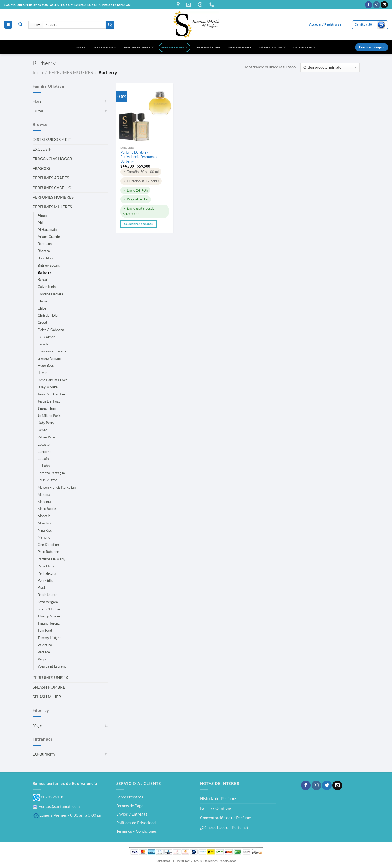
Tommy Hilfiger (49, 638)
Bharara (44, 251)
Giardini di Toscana (52, 351)
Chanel (43, 301)
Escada (43, 344)
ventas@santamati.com (56, 806)
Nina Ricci (45, 530)
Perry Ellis (45, 580)
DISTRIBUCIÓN (304, 47)
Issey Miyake (48, 387)
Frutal (38, 111)
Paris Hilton (47, 566)
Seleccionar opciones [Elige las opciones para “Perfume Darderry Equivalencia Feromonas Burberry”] (138, 224)
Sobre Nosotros (130, 797)
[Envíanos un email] (384, 5)
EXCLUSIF (42, 149)
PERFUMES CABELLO (52, 188)
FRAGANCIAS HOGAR (52, 159)
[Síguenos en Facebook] (369, 5)
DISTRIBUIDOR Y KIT (52, 139)
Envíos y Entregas (132, 814)
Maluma (44, 494)
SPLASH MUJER (47, 697)
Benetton (45, 244)
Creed (42, 322)
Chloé (42, 308)
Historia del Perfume (218, 798)
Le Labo (44, 466)
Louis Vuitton (48, 480)
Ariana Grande (49, 237)
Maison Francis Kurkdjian (57, 487)
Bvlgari (43, 279)
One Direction (48, 545)
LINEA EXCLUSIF (104, 47)
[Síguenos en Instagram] (377, 5)
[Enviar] (110, 25)
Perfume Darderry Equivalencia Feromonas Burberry (139, 157)
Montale (44, 516)
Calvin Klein (47, 287)
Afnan (42, 215)
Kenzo (42, 430)
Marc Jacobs (47, 509)
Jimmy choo (47, 409)
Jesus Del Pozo (49, 401)
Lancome (45, 452)
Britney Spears (49, 265)
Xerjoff (43, 659)
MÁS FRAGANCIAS (273, 47)
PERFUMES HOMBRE (139, 47)
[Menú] (8, 24)
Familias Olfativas (216, 808)
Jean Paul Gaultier (52, 394)
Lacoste (44, 444)
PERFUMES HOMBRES (53, 197)
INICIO (81, 47)
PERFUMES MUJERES (71, 73)
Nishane (44, 537)
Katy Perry (46, 423)
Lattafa (43, 459)
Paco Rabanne (48, 552)
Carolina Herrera (50, 294)
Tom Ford (45, 630)
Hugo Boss (46, 365)
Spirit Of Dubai (49, 609)
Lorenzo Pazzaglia (51, 473)
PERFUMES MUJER (175, 47)
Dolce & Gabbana (51, 330)
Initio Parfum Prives (53, 380)
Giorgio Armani (49, 358)
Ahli (41, 222)
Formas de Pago (130, 806)
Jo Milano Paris (49, 416)
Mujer (38, 725)
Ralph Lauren (48, 595)
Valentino (45, 645)
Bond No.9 (46, 258)
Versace (44, 652)
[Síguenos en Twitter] (327, 785)
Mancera (44, 502)
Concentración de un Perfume (226, 818)
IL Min (42, 373)
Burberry (44, 272)
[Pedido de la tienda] (330, 67)
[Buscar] (20, 25)
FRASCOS (41, 168)
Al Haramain (47, 229)
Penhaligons (47, 573)
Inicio (38, 73)
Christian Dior (48, 315)
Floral (38, 101)
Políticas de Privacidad (136, 823)
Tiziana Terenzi (49, 623)
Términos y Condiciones (137, 831)
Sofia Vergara (48, 602)
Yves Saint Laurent (52, 666)
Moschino (45, 523)
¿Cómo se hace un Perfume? (224, 827)
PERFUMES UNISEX (240, 47)
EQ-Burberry (44, 754)
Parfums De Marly (52, 559)
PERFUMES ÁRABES (208, 47)
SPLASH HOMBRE (49, 687)
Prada (42, 587)
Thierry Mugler (49, 616)
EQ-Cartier (46, 337)
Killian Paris (47, 437)
